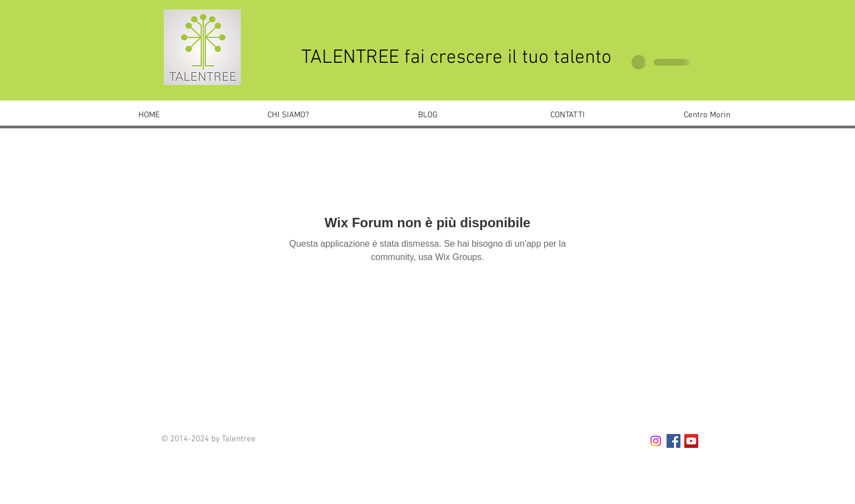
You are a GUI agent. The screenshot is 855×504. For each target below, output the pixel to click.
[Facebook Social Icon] (673, 441)
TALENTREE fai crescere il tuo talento (456, 58)
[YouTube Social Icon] (691, 441)
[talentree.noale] (656, 441)
